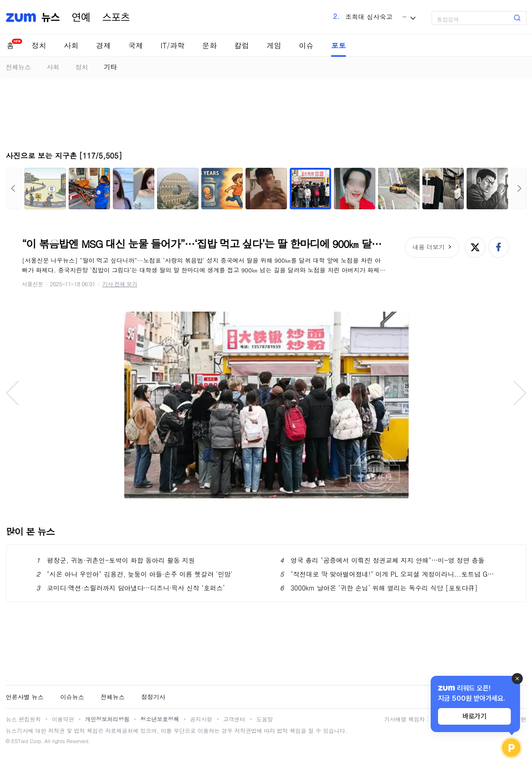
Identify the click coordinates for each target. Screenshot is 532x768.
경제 (104, 45)
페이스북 (499, 247)
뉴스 (51, 18)
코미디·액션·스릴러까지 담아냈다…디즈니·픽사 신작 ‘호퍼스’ (131, 588)
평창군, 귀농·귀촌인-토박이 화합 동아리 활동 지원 (116, 560)
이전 (14, 189)
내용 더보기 (429, 247)
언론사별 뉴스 (25, 697)
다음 (519, 189)
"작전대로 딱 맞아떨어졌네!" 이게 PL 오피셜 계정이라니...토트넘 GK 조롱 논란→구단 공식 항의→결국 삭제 (388, 574)
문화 (210, 45)
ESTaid (20, 741)
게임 (274, 45)
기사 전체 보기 (120, 284)
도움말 (265, 719)
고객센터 (234, 719)
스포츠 (116, 18)
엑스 (475, 247)
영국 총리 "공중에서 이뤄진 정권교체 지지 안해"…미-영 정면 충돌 (383, 560)
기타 (110, 67)
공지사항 (201, 719)
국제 (136, 45)
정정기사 (153, 697)
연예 (81, 18)
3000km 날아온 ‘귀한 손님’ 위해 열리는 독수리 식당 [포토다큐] (379, 588)
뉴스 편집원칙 (23, 719)
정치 (39, 45)
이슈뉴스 (72, 697)
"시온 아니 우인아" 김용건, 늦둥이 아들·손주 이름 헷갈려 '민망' (134, 574)
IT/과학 (173, 45)
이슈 (306, 45)
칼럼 (242, 45)
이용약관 (63, 719)
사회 (71, 45)
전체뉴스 (18, 67)
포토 (339, 45)
